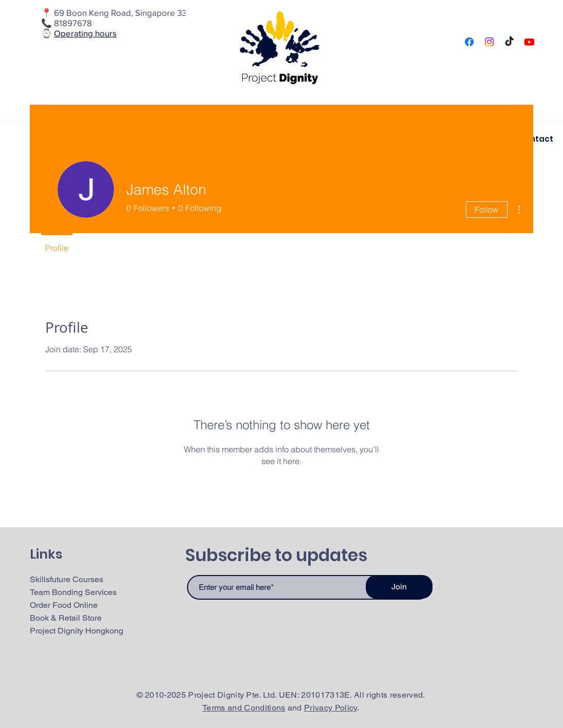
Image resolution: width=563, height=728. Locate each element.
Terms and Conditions (244, 708)
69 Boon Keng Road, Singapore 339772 (130, 13)
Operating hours (85, 33)
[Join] (399, 587)
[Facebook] (469, 42)
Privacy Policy (330, 708)
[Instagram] (489, 42)
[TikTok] (509, 42)
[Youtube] (529, 42)
